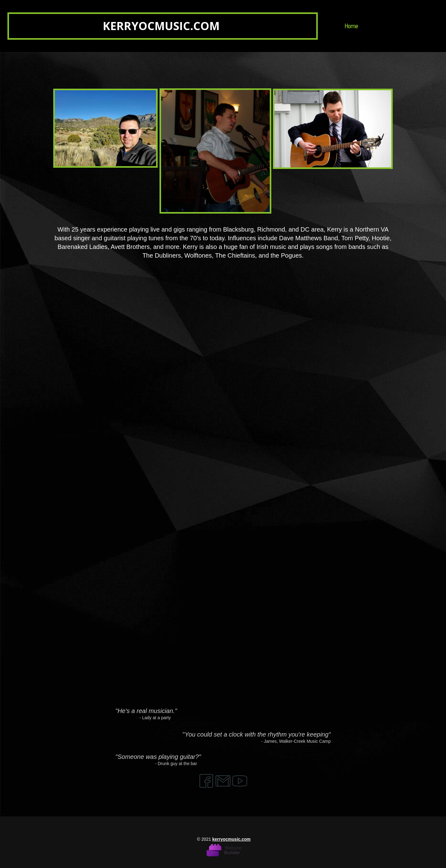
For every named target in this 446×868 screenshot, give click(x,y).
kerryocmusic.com (231, 839)
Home (351, 26)
